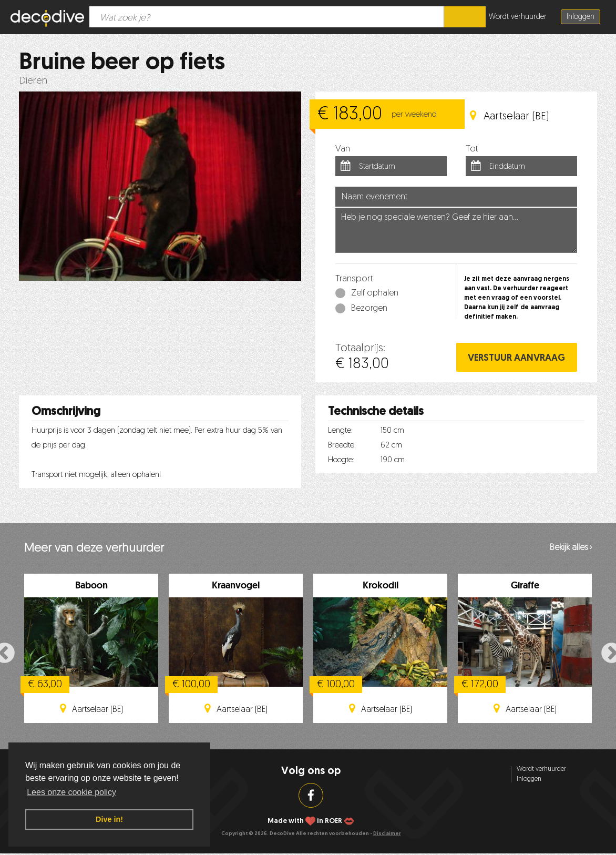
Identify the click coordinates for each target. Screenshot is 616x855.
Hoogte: (341, 460)
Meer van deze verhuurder (94, 549)
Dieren (33, 81)
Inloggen (581, 17)
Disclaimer (387, 834)
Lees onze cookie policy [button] (71, 792)
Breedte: (342, 446)
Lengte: (340, 431)
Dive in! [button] (109, 819)
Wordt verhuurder (518, 17)
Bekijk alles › (571, 548)
